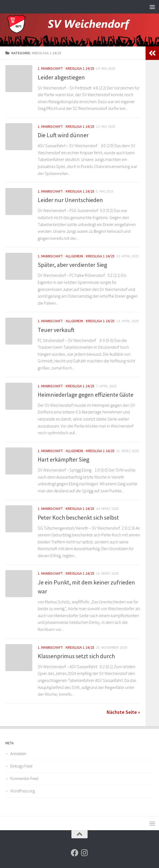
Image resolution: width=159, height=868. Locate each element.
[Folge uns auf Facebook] (75, 853)
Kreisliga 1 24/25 (80, 68)
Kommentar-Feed (24, 778)
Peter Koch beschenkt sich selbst (78, 517)
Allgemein (74, 256)
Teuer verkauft (56, 330)
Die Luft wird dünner (63, 135)
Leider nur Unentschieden (70, 200)
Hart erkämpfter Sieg (63, 459)
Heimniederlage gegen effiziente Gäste (86, 395)
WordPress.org (23, 791)
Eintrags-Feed (21, 766)
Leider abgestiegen (61, 77)
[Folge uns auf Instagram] (84, 853)
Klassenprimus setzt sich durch (76, 656)
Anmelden (18, 754)
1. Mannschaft (50, 68)
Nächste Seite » (123, 712)
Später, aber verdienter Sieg (72, 265)
